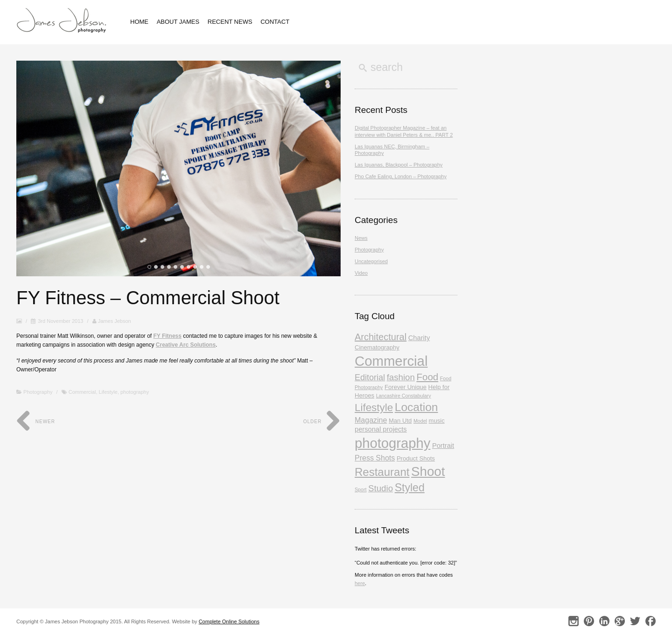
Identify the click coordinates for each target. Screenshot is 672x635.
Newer (36, 422)
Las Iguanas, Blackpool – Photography (399, 165)
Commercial (82, 392)
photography (135, 392)
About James (178, 22)
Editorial (370, 377)
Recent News (230, 22)
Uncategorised (371, 261)
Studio (381, 488)
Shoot (428, 471)
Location (416, 407)
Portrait (443, 446)
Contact (275, 22)
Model (420, 421)
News (361, 238)
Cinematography (377, 347)
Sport (360, 489)
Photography (38, 392)
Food (427, 377)
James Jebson (112, 321)
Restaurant (382, 472)
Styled (410, 488)
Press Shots (375, 458)
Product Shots (416, 458)
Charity (419, 338)
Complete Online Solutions (229, 621)
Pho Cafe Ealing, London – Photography (401, 176)
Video (361, 273)
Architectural (381, 337)
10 (208, 267)
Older (322, 422)
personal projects (381, 429)
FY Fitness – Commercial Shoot (148, 298)
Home (139, 22)
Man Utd (400, 421)
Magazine (371, 420)
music (437, 421)
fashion (401, 377)
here (360, 583)
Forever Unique (406, 387)
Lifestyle (108, 392)
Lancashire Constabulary (404, 396)
